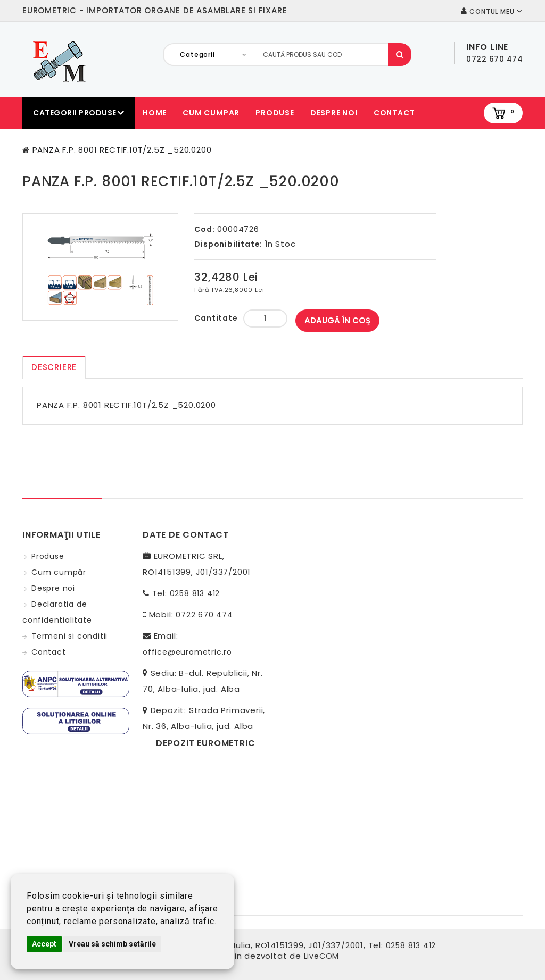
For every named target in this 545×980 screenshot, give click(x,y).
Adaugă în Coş (337, 320)
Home (155, 113)
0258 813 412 (195, 593)
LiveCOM (322, 956)
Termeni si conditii (69, 636)
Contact (394, 113)
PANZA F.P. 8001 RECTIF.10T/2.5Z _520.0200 (122, 150)
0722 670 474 (204, 615)
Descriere (54, 367)
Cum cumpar (211, 113)
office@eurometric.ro (187, 652)
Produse (275, 113)
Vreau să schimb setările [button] (112, 944)
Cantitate (216, 318)
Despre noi (334, 113)
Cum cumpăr (59, 572)
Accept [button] (44, 944)
